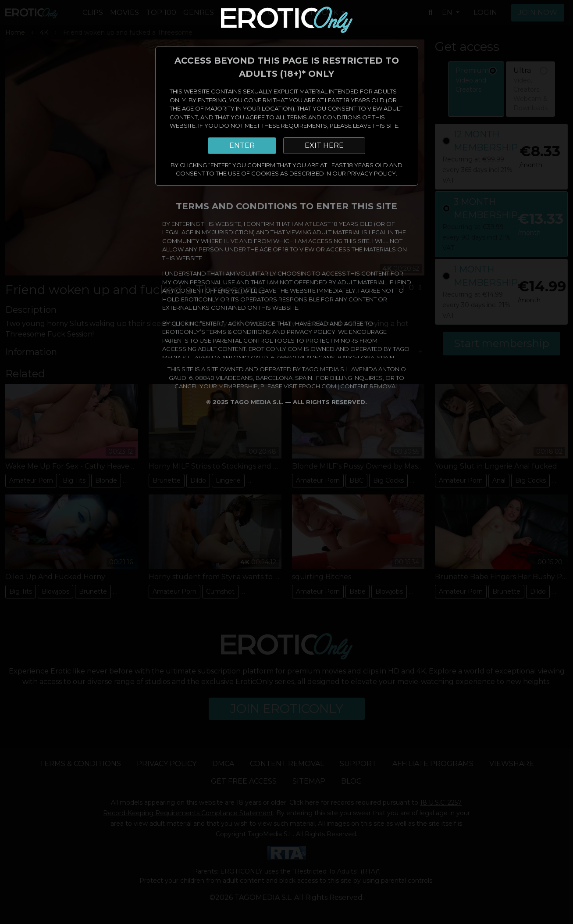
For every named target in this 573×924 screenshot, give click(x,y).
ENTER (242, 145)
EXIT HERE (324, 145)
